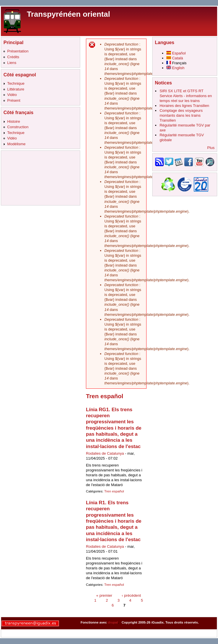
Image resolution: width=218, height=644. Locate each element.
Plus (211, 148)
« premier (104, 595)
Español (176, 53)
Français (176, 63)
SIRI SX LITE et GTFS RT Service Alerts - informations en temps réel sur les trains (186, 96)
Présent (14, 100)
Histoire (14, 121)
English (175, 68)
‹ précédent (131, 595)
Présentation (18, 51)
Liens (12, 63)
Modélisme (16, 144)
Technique (16, 83)
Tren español (114, 491)
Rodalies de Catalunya (105, 453)
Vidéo (12, 95)
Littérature (16, 89)
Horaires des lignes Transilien (184, 106)
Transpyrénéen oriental (68, 14)
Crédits (13, 57)
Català (175, 58)
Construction (18, 127)
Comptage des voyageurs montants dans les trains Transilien (181, 115)
